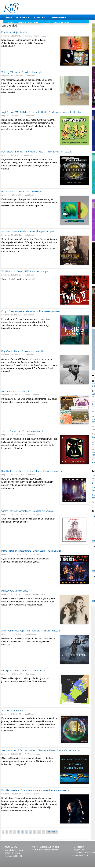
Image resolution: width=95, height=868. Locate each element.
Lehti (8, 18)
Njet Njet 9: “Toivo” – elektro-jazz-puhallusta (23, 671)
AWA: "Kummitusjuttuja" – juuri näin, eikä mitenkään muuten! (31, 631)
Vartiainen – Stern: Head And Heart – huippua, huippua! (28, 232)
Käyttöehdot (79, 850)
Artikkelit (21, 18)
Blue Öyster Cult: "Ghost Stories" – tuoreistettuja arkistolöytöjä (32, 471)
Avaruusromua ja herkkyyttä (15, 391)
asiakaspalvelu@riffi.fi (49, 847)
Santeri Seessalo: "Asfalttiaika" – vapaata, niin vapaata (28, 511)
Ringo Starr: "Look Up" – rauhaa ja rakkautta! (23, 351)
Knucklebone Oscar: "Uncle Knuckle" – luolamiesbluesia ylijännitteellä (35, 790)
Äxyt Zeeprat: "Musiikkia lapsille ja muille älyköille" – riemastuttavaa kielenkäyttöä (41, 112)
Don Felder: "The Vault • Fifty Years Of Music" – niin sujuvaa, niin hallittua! (37, 152)
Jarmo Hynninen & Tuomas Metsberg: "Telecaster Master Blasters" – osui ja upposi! (41, 750)
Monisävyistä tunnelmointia (15, 591)
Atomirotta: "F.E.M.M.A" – (14, 711)
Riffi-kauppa (59, 18)
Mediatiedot (79, 847)
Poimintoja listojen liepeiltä (14, 32)
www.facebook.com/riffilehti (46, 850)
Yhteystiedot (40, 18)
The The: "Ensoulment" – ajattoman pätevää (23, 431)
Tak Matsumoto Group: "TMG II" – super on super (25, 272)
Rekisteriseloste (81, 856)
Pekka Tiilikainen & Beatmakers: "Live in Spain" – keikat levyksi (31, 551)
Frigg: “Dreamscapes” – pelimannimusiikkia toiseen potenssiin (31, 311)
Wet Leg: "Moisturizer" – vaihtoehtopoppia (22, 72)
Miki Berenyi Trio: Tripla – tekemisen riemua (22, 192)
